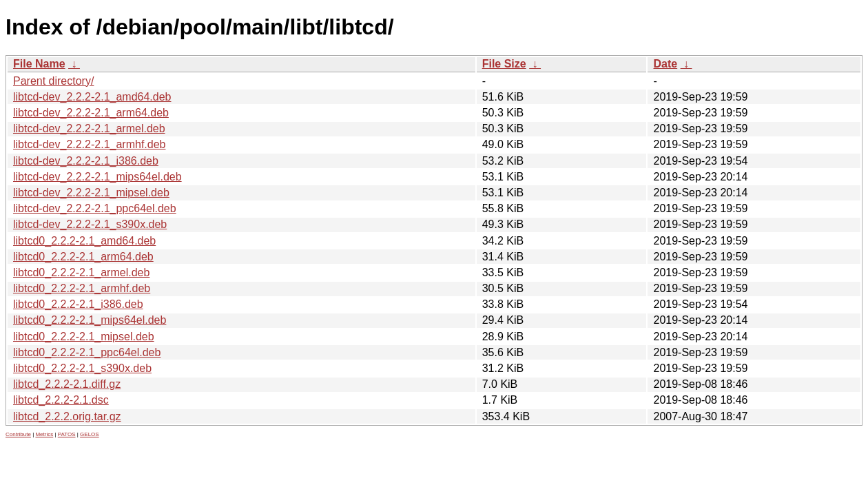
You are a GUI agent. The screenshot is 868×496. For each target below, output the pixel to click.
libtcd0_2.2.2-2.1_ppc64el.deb (87, 352)
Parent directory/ (53, 81)
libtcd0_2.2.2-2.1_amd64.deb (84, 241)
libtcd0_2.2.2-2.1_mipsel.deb (84, 337)
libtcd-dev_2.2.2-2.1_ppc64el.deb (95, 208)
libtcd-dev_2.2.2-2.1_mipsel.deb (91, 193)
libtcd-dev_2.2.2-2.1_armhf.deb (89, 144)
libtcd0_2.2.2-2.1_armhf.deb (82, 288)
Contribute (18, 434)
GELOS (90, 434)
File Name (39, 64)
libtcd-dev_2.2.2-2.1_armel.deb (89, 128)
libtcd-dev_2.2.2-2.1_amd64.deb (92, 97)
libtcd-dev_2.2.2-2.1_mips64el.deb (97, 177)
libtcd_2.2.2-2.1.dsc (61, 400)
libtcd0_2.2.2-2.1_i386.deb (78, 304)
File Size (504, 64)
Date (665, 64)
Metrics (44, 434)
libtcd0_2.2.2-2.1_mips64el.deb (90, 320)
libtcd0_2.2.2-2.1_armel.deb (81, 272)
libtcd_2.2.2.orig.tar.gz (67, 416)
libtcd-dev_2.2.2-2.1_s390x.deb (90, 224)
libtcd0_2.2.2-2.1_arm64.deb (83, 257)
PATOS (67, 434)
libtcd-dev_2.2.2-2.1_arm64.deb (91, 113)
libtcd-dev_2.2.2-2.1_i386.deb (86, 161)
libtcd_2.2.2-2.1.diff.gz (67, 384)
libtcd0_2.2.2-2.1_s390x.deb (82, 368)
